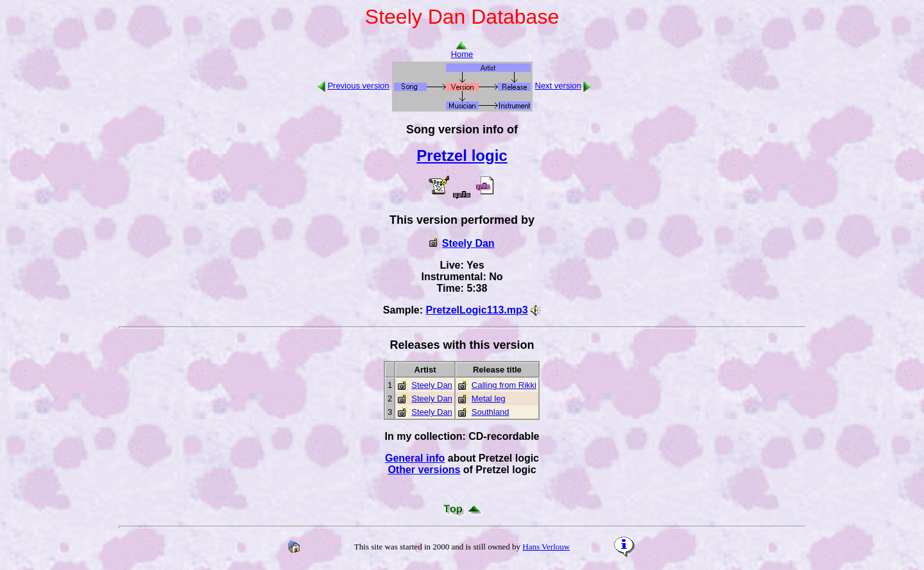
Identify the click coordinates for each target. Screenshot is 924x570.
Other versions (424, 470)
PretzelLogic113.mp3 (477, 310)
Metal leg (489, 398)
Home (462, 50)
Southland (491, 412)
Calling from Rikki (504, 385)
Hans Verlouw (546, 547)
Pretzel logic (462, 155)
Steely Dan (468, 243)
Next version (558, 86)
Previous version (358, 86)
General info (415, 458)
